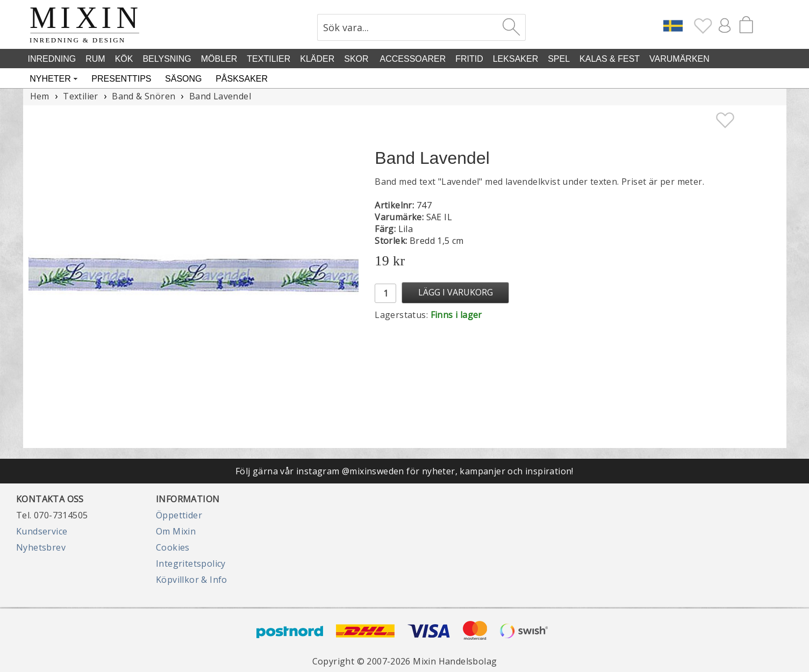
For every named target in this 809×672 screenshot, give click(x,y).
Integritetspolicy (191, 563)
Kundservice (42, 531)
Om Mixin (176, 531)
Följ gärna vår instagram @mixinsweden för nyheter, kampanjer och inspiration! (404, 471)
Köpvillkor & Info (192, 580)
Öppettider (179, 515)
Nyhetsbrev (41, 547)
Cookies (173, 547)
